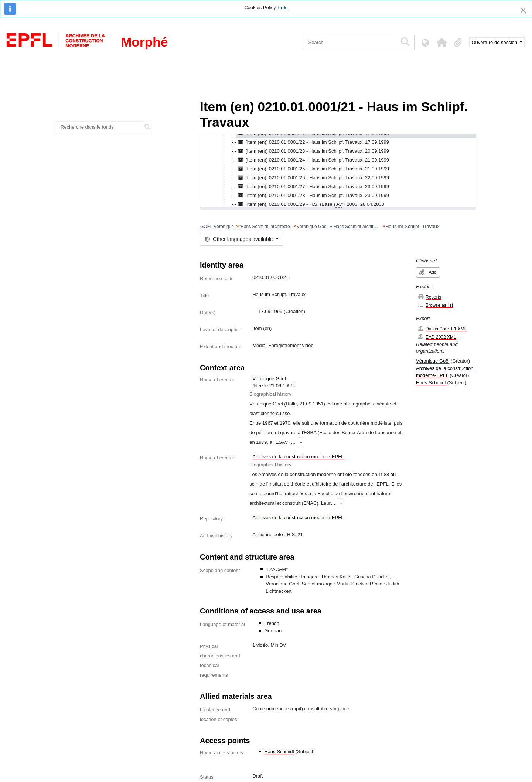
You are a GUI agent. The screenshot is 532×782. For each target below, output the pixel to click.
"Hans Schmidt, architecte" (265, 227)
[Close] (523, 10)
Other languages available (239, 239)
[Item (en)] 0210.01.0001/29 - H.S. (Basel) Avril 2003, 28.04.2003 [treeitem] (310, 204)
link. (283, 8)
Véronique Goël (269, 379)
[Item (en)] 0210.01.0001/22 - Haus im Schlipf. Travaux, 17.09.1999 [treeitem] (313, 142)
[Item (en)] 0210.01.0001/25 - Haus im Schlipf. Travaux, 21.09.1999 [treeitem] (313, 169)
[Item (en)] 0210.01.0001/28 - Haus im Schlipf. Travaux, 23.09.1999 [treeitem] (313, 195)
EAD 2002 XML (437, 337)
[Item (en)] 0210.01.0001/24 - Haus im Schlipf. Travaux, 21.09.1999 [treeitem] (313, 160)
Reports (429, 297)
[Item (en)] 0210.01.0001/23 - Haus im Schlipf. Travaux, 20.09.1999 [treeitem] (313, 151)
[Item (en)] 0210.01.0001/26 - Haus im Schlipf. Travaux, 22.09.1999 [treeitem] (313, 178)
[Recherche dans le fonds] (100, 127)
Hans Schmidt (279, 752)
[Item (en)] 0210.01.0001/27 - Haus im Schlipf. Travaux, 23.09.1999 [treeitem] (313, 187)
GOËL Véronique (217, 227)
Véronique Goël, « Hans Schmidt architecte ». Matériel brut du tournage (367, 227)
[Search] (350, 42)
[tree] (338, 171)
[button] (442, 42)
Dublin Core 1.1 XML (442, 329)
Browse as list (435, 305)
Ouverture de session (495, 42)
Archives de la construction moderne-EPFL (298, 457)
